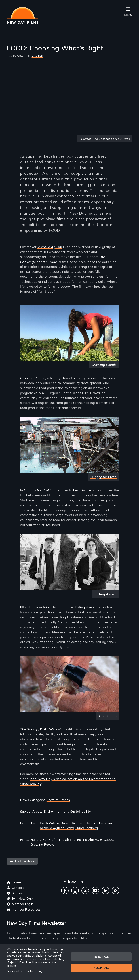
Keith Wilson (49, 823)
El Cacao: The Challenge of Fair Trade (105, 139)
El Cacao (107, 840)
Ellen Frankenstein (98, 823)
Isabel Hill (37, 56)
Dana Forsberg (87, 828)
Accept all (101, 968)
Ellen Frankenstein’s (36, 607)
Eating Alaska (106, 594)
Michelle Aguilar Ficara (57, 828)
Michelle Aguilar (50, 247)
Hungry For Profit (44, 840)
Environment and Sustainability (67, 811)
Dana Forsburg (73, 378)
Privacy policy (14, 971)
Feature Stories (58, 800)
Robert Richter (80, 490)
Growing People (104, 365)
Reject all (101, 956)
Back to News (22, 861)
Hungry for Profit (104, 477)
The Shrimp (29, 729)
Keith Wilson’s (51, 729)
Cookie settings (35, 971)
